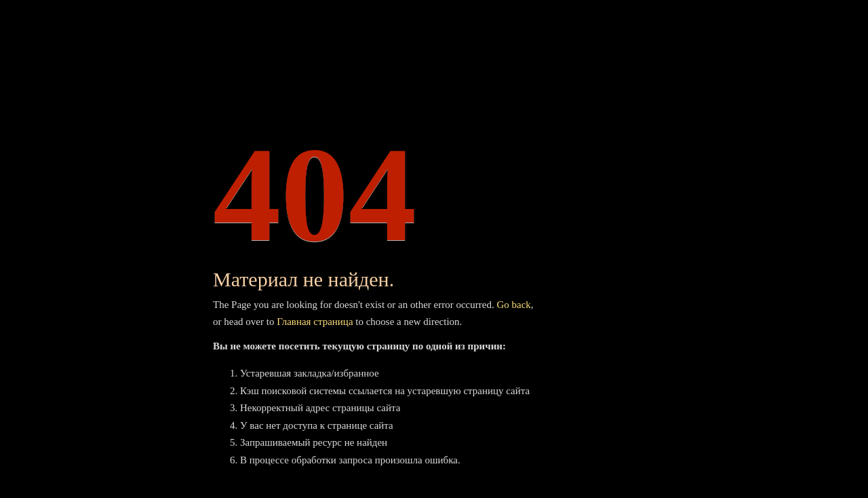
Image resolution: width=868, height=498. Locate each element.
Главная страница (315, 322)
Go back (513, 305)
